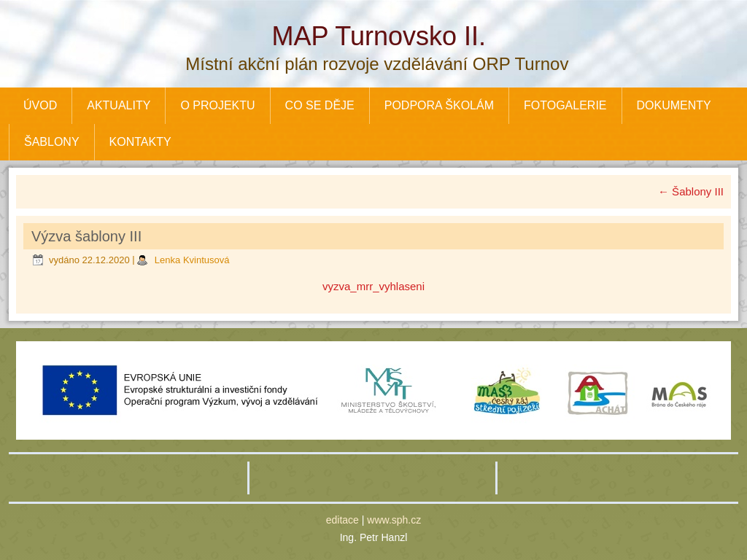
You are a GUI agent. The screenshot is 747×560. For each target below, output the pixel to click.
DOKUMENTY (674, 105)
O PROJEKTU (217, 105)
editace (342, 520)
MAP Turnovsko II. (379, 36)
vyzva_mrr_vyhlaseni (373, 286)
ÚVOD (40, 105)
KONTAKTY (140, 142)
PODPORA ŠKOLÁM (439, 105)
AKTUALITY (119, 105)
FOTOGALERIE (565, 105)
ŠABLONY (52, 142)
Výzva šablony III (86, 236)
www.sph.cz (394, 520)
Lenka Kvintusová (192, 260)
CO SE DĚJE (320, 105)
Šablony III (691, 191)
